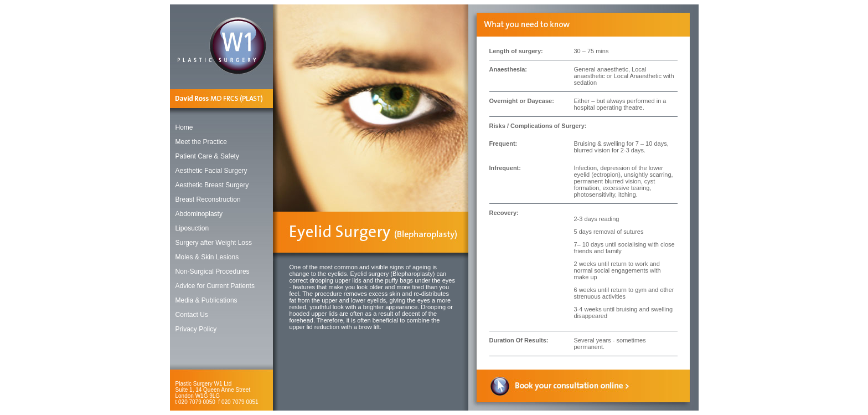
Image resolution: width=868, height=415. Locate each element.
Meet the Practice (201, 142)
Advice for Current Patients (215, 286)
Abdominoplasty (199, 214)
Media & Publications (206, 300)
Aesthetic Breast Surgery (212, 185)
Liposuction (192, 228)
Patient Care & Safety (207, 156)
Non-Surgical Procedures (213, 271)
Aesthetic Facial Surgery (211, 171)
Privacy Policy (196, 329)
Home (184, 127)
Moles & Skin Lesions (207, 257)
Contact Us (192, 315)
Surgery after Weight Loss (214, 243)
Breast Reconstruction (208, 199)
